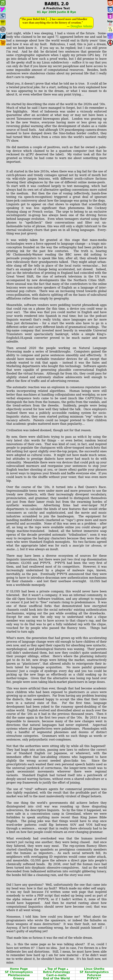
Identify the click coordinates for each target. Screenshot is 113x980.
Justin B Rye (67, 12)
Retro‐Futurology (56, 972)
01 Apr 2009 (47, 12)
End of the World (57, 978)
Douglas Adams (81, 26)
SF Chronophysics (19, 972)
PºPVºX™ (94, 978)
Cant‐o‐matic (57, 975)
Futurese (94, 975)
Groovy (19, 978)
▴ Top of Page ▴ (57, 969)
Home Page (19, 969)
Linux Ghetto (94, 969)
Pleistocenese (19, 975)
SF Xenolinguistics (94, 972)
